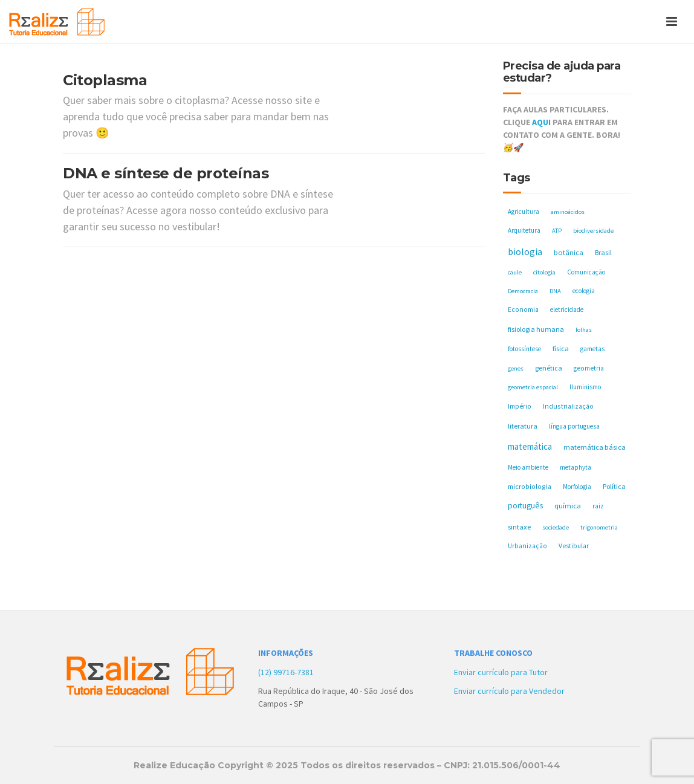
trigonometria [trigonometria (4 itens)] (599, 527)
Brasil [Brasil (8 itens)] (603, 252)
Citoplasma (105, 80)
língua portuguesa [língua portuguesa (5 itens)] (574, 426)
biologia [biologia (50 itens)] (525, 251)
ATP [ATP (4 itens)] (557, 231)
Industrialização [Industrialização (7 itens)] (568, 406)
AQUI (541, 122)
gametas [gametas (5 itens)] (592, 349)
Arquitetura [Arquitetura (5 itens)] (524, 230)
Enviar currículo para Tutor (501, 672)
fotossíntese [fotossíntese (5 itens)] (524, 349)
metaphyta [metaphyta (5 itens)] (576, 467)
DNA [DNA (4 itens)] (555, 291)
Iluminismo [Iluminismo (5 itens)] (585, 387)
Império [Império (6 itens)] (520, 406)
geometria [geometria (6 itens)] (589, 368)
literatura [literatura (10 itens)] (523, 426)
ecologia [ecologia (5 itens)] (584, 291)
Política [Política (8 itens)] (614, 486)
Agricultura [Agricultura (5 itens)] (524, 212)
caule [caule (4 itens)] (515, 272)
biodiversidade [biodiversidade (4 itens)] (593, 231)
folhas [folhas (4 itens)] (584, 330)
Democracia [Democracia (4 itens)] (523, 291)
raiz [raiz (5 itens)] (598, 506)
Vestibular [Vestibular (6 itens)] (574, 546)
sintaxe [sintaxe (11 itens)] (519, 527)
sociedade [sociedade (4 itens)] (556, 527)
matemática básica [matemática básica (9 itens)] (595, 447)
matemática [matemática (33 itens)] (530, 446)
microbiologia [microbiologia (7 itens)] (530, 486)
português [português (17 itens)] (525, 506)
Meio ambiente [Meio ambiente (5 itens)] (528, 467)
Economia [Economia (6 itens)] (523, 309)
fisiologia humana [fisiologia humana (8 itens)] (536, 329)
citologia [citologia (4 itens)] (544, 272)
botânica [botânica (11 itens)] (569, 252)
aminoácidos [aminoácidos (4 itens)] (568, 212)
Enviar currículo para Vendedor (509, 691)
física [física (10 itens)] (561, 348)
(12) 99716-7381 (286, 672)
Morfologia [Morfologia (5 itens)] (577, 487)
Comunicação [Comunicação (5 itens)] (586, 272)
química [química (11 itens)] (568, 506)
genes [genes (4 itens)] (516, 368)
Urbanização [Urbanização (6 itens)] (527, 546)
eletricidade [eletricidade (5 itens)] (567, 309)
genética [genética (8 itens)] (549, 368)
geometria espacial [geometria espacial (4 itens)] (533, 387)
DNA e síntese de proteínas (166, 173)
